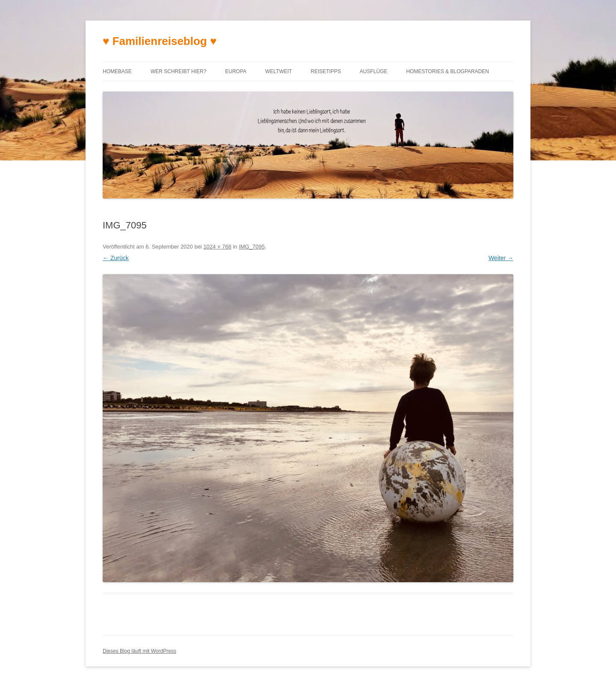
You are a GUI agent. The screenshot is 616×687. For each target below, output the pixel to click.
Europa (236, 71)
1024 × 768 (217, 247)
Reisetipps (326, 71)
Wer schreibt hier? (178, 71)
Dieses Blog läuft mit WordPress (139, 651)
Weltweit (278, 71)
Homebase (117, 71)
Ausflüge (374, 71)
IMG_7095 (252, 247)
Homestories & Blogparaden (447, 71)
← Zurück (116, 258)
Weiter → (501, 258)
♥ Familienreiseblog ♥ (160, 41)
